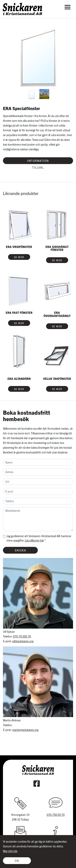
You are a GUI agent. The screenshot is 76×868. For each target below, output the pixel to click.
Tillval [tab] (38, 167)
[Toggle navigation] (68, 7)
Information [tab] (38, 161)
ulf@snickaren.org (23, 641)
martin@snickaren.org (25, 730)
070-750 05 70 (56, 815)
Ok (17, 861)
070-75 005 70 (22, 636)
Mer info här (10, 851)
